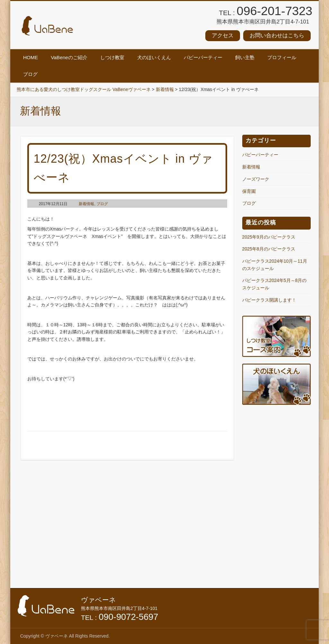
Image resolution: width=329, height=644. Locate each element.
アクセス (223, 36)
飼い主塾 (245, 57)
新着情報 (86, 204)
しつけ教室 (112, 57)
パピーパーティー (203, 57)
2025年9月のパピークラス (269, 237)
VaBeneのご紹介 (69, 57)
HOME (31, 57)
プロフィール (282, 57)
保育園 (249, 191)
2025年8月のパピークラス (269, 249)
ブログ (30, 74)
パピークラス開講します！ (269, 300)
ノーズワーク (256, 179)
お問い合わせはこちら (277, 36)
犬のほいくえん (154, 57)
